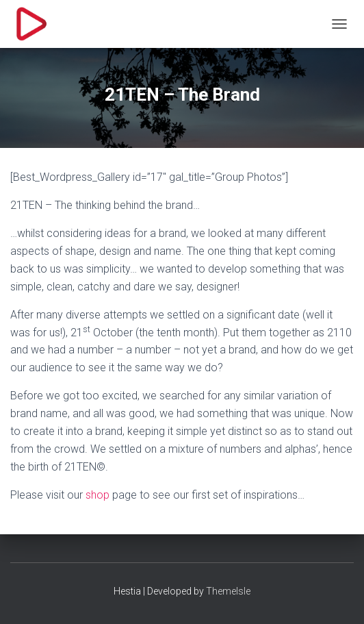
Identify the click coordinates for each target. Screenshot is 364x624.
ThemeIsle (228, 591)
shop (97, 495)
